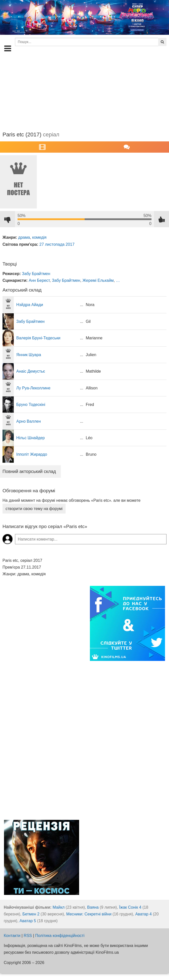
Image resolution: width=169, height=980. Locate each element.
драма (24, 237)
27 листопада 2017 (57, 244)
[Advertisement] (84, 91)
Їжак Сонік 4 (130, 907)
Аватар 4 (143, 914)
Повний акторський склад (29, 471)
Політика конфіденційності (60, 936)
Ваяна (93, 907)
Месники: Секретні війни (89, 914)
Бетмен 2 (31, 914)
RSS (28, 936)
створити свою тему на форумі (34, 509)
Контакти (12, 936)
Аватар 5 (28, 921)
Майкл (59, 907)
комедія (39, 237)
